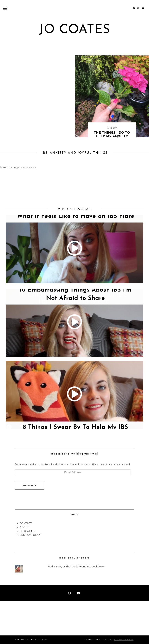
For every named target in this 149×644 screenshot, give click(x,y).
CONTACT (26, 523)
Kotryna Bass (124, 640)
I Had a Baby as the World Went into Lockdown (76, 567)
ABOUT (24, 527)
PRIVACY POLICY (30, 535)
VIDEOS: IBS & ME (74, 209)
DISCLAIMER (28, 531)
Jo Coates (75, 30)
